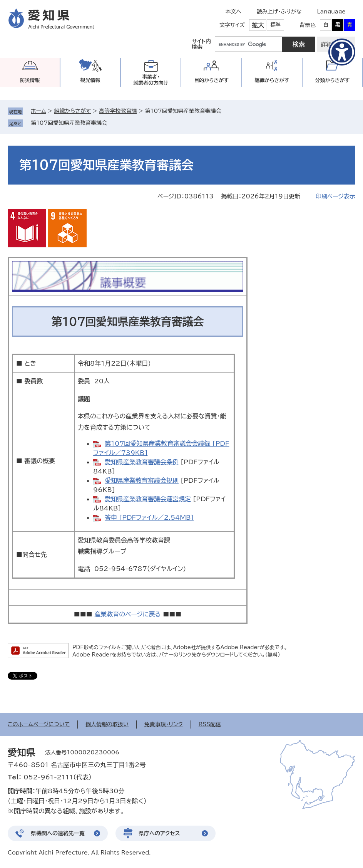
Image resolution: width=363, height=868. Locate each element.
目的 (211, 80)
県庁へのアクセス (159, 833)
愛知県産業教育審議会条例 (142, 462)
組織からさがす (73, 111)
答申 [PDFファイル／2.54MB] (149, 517)
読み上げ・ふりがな (279, 12)
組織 (272, 80)
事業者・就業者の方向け (151, 80)
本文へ (233, 12)
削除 (112, 123)
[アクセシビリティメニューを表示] (342, 52)
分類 (332, 80)
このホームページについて (39, 724)
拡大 (258, 25)
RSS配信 (210, 724)
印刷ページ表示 (335, 196)
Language (331, 12)
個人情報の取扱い (107, 724)
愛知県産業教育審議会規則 (142, 480)
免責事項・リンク (164, 724)
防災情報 (30, 80)
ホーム (38, 111)
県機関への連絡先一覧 (58, 833)
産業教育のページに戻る (129, 614)
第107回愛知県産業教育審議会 (69, 123)
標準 (276, 25)
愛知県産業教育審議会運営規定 (148, 499)
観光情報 (90, 80)
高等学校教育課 (118, 111)
